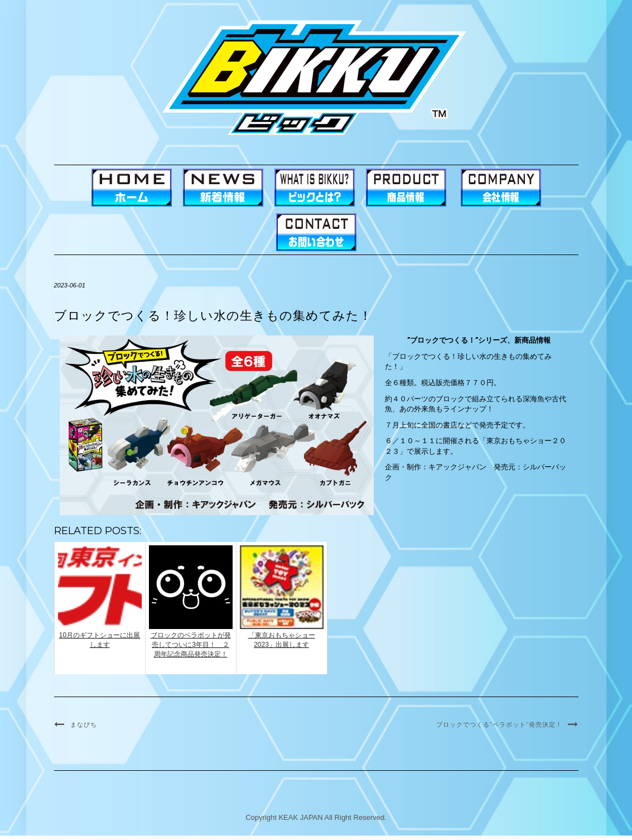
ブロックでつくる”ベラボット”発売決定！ (499, 724)
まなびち (84, 724)
